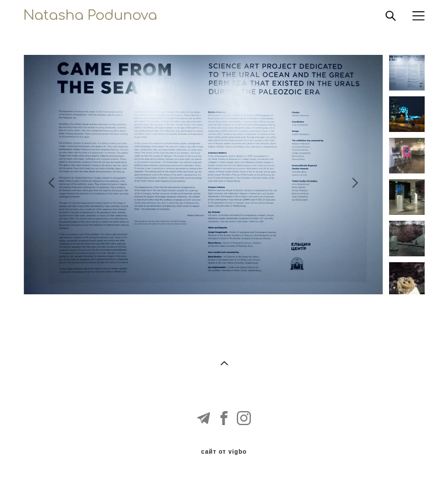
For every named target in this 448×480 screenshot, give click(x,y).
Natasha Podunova (90, 16)
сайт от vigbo (224, 452)
